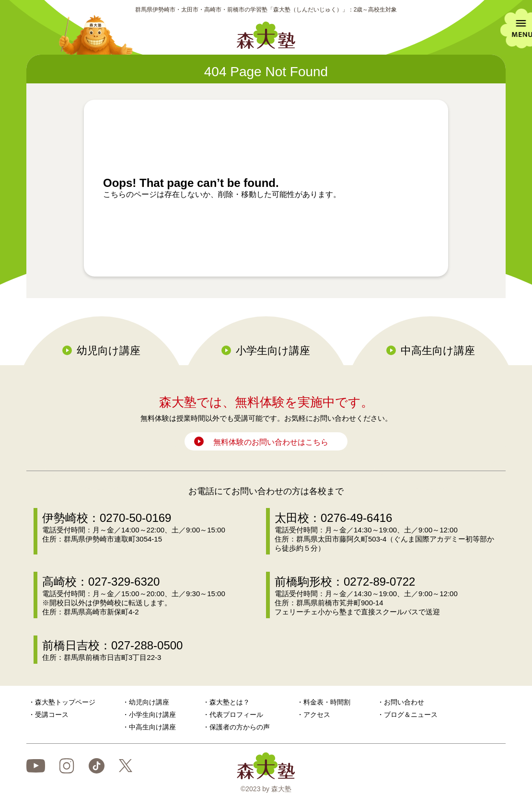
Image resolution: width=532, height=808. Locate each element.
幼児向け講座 (109, 351)
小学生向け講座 (273, 351)
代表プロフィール (236, 715)
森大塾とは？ (230, 702)
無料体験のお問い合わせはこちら (271, 442)
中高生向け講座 (438, 351)
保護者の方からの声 (240, 727)
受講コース (52, 715)
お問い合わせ (404, 702)
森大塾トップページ (65, 702)
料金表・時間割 (327, 702)
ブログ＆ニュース (411, 715)
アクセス (317, 715)
